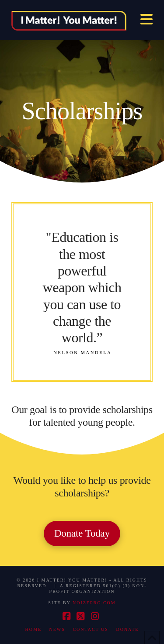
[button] (147, 19)
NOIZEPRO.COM (94, 603)
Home (33, 629)
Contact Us (91, 629)
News (57, 629)
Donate (127, 629)
